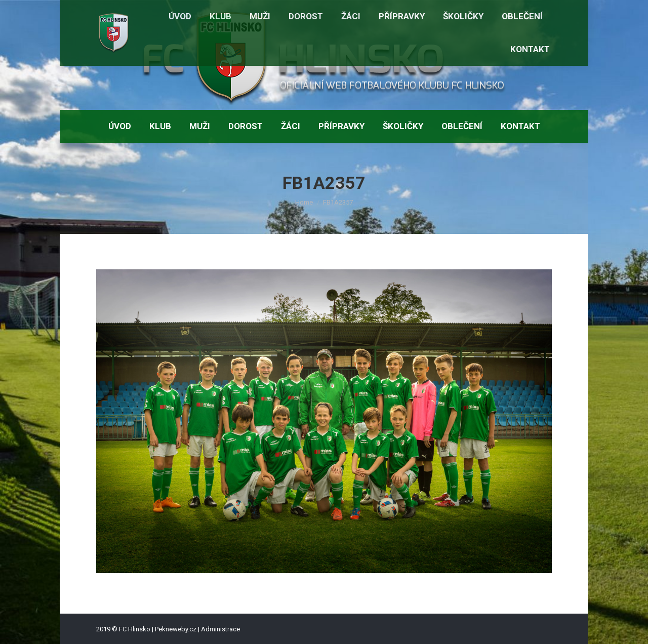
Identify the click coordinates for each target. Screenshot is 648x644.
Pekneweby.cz (176, 629)
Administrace (220, 629)
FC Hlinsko (135, 629)
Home (304, 202)
